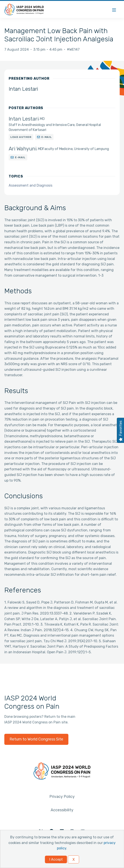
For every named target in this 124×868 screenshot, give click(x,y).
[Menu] (114, 9)
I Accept (56, 859)
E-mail (47, 137)
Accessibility (62, 810)
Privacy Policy (62, 797)
